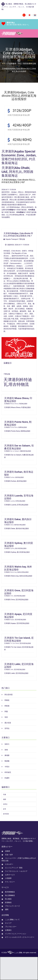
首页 (4, 63)
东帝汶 (5, 804)
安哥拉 (7, 728)
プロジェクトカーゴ (12, 906)
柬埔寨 (7, 755)
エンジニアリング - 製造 (14, 868)
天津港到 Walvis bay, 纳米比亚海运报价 (18, 568)
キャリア (8, 923)
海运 (20, 63)
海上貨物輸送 (10, 895)
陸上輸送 (8, 899)
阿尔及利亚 (9, 695)
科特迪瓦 (8, 772)
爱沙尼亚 (8, 723)
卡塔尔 (7, 767)
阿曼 (6, 711)
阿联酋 (7, 706)
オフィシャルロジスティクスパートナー (20, 937)
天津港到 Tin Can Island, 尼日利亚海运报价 (19, 639)
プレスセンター (11, 927)
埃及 (6, 717)
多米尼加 (6, 814)
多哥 (5, 809)
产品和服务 (12, 63)
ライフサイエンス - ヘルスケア (16, 871)
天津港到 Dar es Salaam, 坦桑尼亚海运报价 (19, 447)
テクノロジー (10, 882)
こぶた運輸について (12, 920)
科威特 (7, 778)
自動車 (7, 851)
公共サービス (10, 875)
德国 (5, 799)
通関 (7, 909)
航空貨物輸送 (10, 892)
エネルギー (9, 864)
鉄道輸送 (8, 902)
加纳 (6, 750)
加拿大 (7, 744)
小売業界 (8, 878)
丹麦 (5, 794)
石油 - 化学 (9, 855)
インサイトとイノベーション (16, 934)
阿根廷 (7, 700)
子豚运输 (7, 374)
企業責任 (8, 930)
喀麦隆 (7, 761)
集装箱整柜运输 (30, 63)
